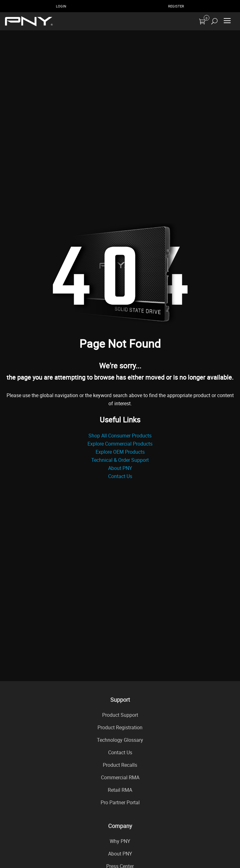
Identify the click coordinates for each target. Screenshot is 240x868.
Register (176, 6)
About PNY (120, 468)
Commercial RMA (120, 777)
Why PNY (120, 841)
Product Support (120, 715)
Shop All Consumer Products (120, 436)
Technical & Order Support (120, 460)
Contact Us (120, 476)
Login (61, 6)
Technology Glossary (120, 740)
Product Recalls (120, 765)
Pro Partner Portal (120, 802)
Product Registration (120, 727)
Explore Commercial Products (120, 444)
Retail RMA (120, 790)
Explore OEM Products (120, 452)
